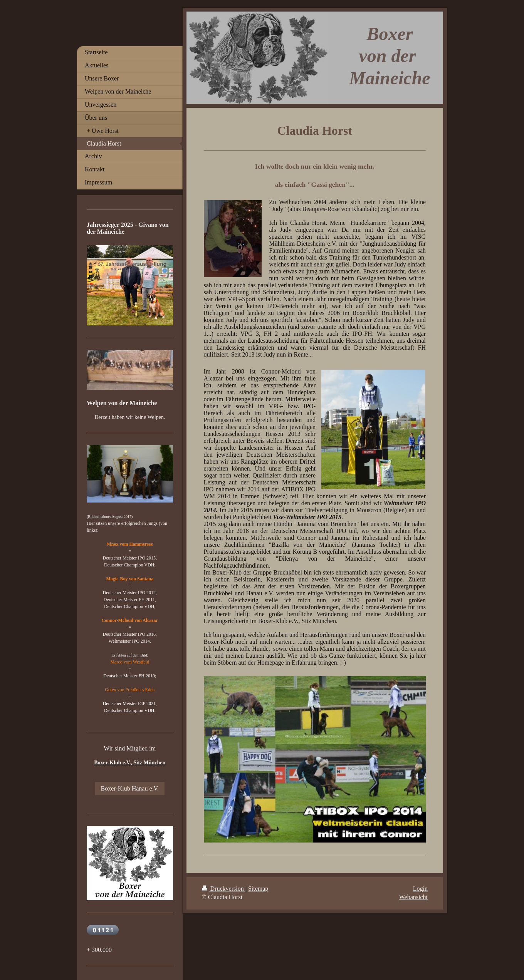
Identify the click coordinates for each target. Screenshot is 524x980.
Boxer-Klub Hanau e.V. (130, 788)
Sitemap (258, 889)
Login (420, 889)
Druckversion (224, 889)
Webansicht (413, 897)
